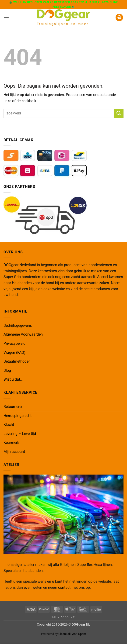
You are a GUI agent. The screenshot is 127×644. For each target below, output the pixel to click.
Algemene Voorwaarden (23, 334)
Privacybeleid (14, 343)
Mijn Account (63, 617)
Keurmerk (11, 443)
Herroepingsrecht (18, 416)
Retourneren (13, 407)
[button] (6, 17)
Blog (7, 370)
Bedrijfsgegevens (18, 325)
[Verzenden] (119, 113)
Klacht (9, 425)
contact (64, 587)
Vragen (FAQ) (14, 353)
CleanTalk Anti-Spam (72, 634)
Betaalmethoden (17, 361)
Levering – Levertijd (20, 434)
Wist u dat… (13, 379)
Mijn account (14, 452)
